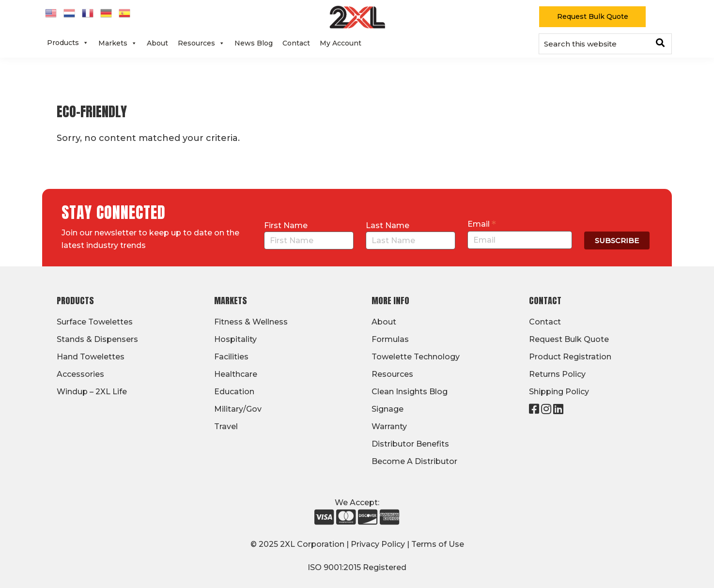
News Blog (254, 43)
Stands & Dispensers (97, 339)
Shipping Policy (559, 392)
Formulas (390, 339)
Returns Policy (557, 374)
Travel (226, 426)
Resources (201, 43)
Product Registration (570, 357)
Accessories (80, 374)
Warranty (389, 426)
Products (68, 43)
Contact (296, 43)
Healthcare (236, 374)
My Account (341, 43)
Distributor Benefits (410, 444)
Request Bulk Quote (593, 16)
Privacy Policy (378, 544)
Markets (118, 43)
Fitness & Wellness (251, 322)
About (157, 43)
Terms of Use (438, 544)
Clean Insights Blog (410, 392)
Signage (388, 409)
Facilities (231, 357)
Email (482, 224)
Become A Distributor (414, 461)
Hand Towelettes (91, 357)
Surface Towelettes (95, 322)
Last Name (388, 225)
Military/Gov (238, 409)
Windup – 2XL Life (92, 392)
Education (234, 392)
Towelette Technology (416, 357)
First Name (286, 225)
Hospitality (235, 339)
